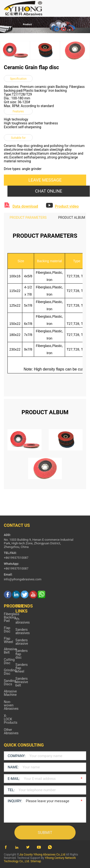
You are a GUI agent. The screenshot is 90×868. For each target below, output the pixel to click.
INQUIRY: (15, 801)
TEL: (11, 790)
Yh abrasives (23, 621)
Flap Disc (7, 630)
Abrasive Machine (10, 693)
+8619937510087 (16, 568)
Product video (67, 206)
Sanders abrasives (23, 631)
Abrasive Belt (10, 651)
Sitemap (36, 861)
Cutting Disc (9, 661)
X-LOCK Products (11, 719)
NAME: (13, 767)
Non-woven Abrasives (11, 705)
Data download (25, 206)
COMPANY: (17, 756)
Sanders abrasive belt (22, 682)
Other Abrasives (11, 731)
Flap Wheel (8, 640)
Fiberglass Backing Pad (12, 617)
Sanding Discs (10, 682)
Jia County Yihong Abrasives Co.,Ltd (42, 855)
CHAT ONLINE (49, 191)
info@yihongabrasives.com (23, 579)
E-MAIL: (14, 779)
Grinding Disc (10, 672)
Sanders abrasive (22, 642)
